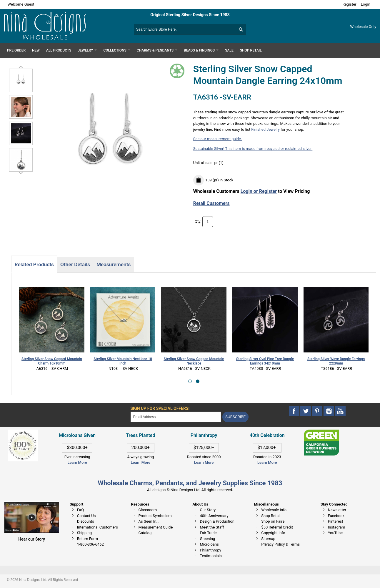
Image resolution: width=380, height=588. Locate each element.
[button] (190, 381)
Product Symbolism (155, 516)
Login (366, 4)
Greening (207, 539)
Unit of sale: (204, 163)
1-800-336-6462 (90, 544)
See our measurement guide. (218, 139)
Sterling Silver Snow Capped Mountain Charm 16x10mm (52, 361)
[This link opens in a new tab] (321, 432)
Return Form (87, 539)
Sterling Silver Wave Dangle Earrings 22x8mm (336, 361)
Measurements (114, 264)
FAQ (80, 510)
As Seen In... (149, 521)
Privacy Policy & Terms (280, 544)
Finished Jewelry (265, 129)
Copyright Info (273, 533)
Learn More (77, 462)
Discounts (86, 521)
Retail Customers (211, 203)
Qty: (198, 221)
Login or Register (259, 191)
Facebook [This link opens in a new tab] (336, 516)
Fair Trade (208, 533)
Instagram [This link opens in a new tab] (337, 527)
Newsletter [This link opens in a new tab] (337, 510)
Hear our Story (32, 539)
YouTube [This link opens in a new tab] (335, 533)
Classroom (148, 510)
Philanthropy (210, 550)
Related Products (34, 264)
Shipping (84, 533)
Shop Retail (271, 516)
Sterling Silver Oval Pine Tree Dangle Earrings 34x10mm (265, 361)
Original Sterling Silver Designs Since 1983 (190, 15)
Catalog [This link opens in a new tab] (145, 533)
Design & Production (217, 521)
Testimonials (211, 556)
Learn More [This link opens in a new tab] (141, 462)
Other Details (75, 264)
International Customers (97, 527)
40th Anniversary (214, 516)
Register (349, 4)
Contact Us (86, 516)
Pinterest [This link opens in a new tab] (336, 521)
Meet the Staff (212, 527)
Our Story (208, 510)
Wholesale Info (274, 510)
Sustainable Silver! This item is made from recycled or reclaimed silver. (253, 149)
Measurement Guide (156, 527)
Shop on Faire (273, 521)
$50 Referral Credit (277, 527)
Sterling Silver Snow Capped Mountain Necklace (194, 361)
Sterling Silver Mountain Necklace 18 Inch (123, 361)
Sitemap (268, 539)
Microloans (209, 544)
